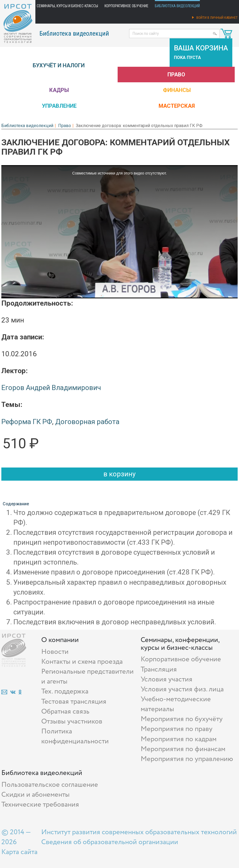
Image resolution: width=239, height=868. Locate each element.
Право (176, 75)
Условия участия (167, 679)
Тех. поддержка (65, 691)
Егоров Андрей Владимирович (51, 388)
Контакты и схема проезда (82, 662)
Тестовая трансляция (74, 702)
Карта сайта (19, 852)
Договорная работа (87, 422)
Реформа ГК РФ (27, 422)
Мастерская (177, 106)
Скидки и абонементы (36, 795)
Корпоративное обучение (126, 6)
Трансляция (159, 669)
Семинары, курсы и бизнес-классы (67, 6)
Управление (59, 106)
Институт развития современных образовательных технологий (139, 832)
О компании (60, 640)
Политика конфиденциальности (75, 736)
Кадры (59, 90)
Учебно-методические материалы (176, 704)
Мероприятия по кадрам (179, 739)
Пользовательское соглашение (50, 785)
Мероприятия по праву (177, 729)
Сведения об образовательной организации (110, 842)
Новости (55, 652)
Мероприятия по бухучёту (182, 719)
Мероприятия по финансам (183, 749)
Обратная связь (65, 712)
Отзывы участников (72, 722)
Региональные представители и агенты (87, 677)
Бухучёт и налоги (59, 65)
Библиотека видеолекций (177, 6)
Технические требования (40, 805)
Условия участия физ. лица (182, 689)
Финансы (177, 90)
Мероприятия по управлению (187, 759)
